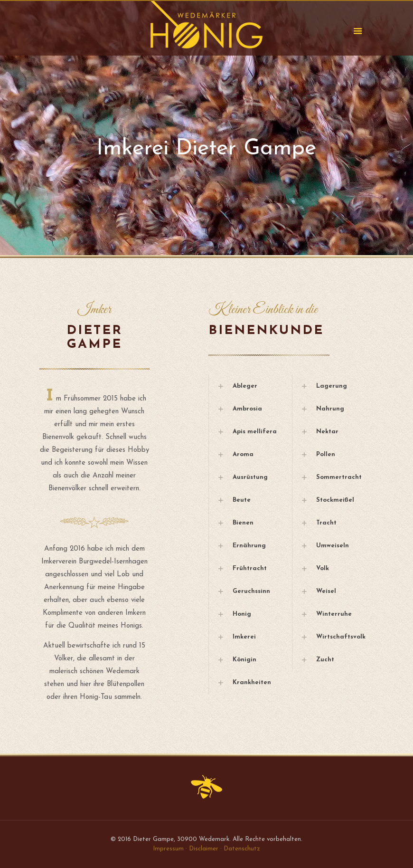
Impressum (168, 849)
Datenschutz (242, 849)
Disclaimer (204, 849)
